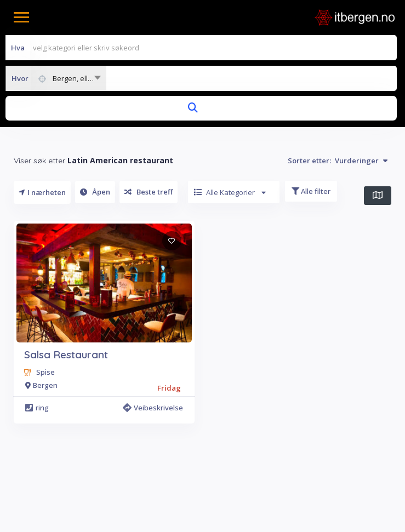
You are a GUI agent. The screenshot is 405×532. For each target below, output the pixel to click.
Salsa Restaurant (66, 354)
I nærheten (42, 192)
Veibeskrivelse (153, 408)
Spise (45, 372)
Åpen (95, 192)
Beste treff (149, 192)
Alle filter (311, 191)
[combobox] (56, 78)
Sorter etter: (338, 161)
